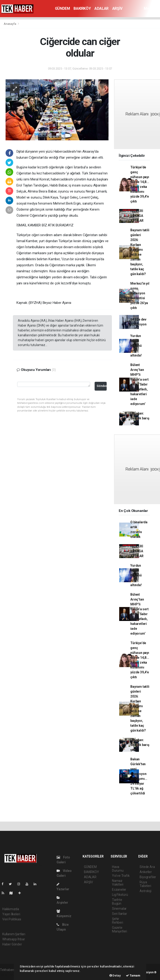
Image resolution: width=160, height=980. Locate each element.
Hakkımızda (11, 909)
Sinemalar (119, 909)
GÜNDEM (62, 8)
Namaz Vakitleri (118, 883)
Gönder (102, 386)
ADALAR (101, 8)
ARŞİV (117, 8)
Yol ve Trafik (121, 876)
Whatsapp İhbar (14, 939)
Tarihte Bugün (117, 902)
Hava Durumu (118, 869)
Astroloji (145, 891)
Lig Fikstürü (120, 895)
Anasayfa (10, 24)
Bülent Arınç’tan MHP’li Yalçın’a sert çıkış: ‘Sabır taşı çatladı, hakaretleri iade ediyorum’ (139, 384)
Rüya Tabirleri (145, 884)
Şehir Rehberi (118, 921)
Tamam (133, 975)
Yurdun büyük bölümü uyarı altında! (136, 346)
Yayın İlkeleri (11, 914)
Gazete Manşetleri (120, 929)
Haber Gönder (12, 944)
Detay (115, 975)
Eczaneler (119, 890)
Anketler (146, 872)
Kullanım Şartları (14, 934)
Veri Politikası (12, 919)
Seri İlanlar (120, 914)
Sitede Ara (147, 867)
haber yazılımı (10, 975)
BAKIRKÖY (82, 8)
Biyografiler (148, 877)
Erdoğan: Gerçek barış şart (140, 418)
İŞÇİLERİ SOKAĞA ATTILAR (137, 216)
